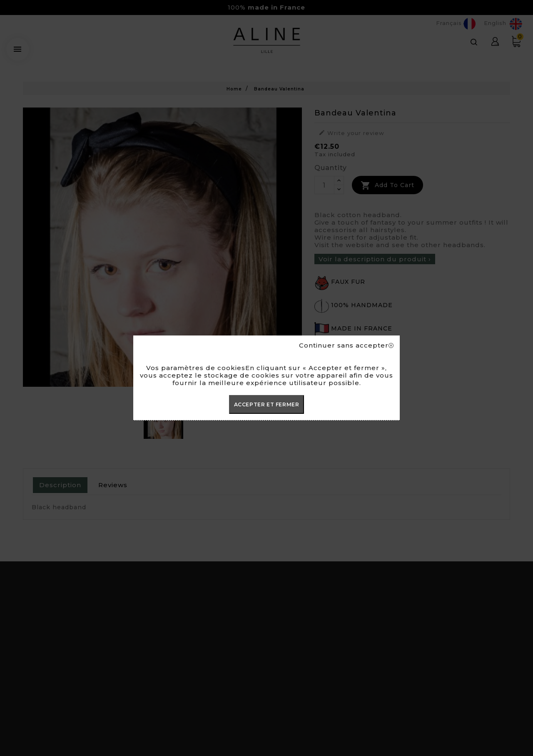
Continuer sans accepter (346, 345)
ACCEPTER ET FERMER (267, 404)
